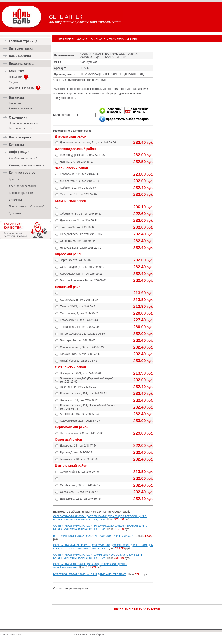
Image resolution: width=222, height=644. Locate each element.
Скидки (13, 83)
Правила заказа (21, 64)
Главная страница (23, 41)
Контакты (16, 145)
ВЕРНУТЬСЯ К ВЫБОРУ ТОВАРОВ (137, 609)
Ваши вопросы (21, 137)
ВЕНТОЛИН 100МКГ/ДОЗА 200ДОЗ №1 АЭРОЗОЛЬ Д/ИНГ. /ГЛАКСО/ (93, 536)
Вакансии (15, 103)
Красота (14, 179)
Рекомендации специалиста (27, 165)
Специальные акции (22, 88)
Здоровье (15, 213)
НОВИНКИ (16, 77)
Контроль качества (21, 128)
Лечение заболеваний (23, 186)
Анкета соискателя (21, 108)
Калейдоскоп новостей (23, 159)
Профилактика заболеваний (27, 207)
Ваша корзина (20, 56)
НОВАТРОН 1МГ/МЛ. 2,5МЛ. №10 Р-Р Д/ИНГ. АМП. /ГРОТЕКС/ (89, 574)
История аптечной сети (23, 123)
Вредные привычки (21, 193)
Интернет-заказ (21, 48)
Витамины (15, 200)
